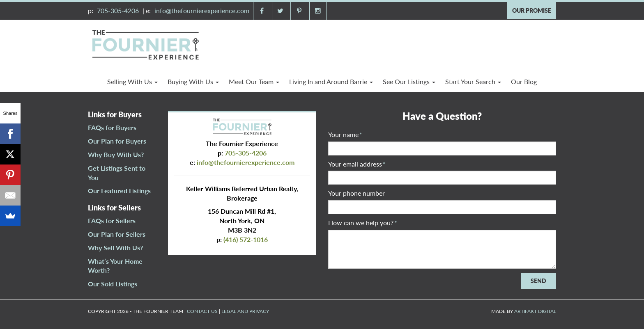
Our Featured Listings (119, 191)
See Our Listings (409, 81)
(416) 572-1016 (246, 239)
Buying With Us (193, 81)
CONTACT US (202, 311)
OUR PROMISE (532, 10)
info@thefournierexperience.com (202, 10)
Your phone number (356, 193)
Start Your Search (473, 81)
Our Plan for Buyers (117, 141)
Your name (345, 134)
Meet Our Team (254, 81)
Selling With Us (132, 81)
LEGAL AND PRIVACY (245, 311)
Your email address (357, 164)
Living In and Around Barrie (331, 81)
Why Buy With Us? (116, 154)
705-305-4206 (118, 10)
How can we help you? (363, 223)
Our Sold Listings (113, 284)
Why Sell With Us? (115, 248)
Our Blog (524, 81)
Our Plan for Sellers (117, 234)
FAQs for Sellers (112, 220)
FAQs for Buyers (112, 127)
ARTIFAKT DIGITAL (535, 311)
